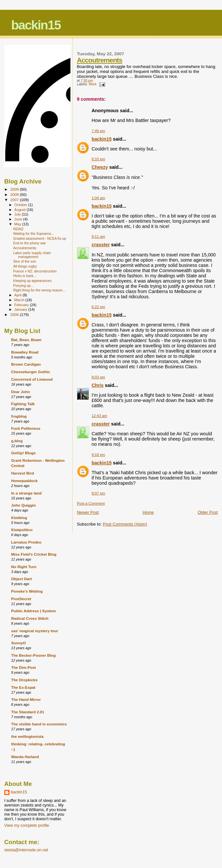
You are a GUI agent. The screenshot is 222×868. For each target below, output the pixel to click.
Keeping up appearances (32, 281)
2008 (15, 194)
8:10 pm (98, 159)
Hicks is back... (25, 276)
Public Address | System (33, 611)
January (21, 309)
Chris (98, 385)
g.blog (17, 441)
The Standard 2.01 (28, 712)
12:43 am (100, 416)
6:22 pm (98, 307)
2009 (15, 189)
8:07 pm (98, 493)
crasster (101, 245)
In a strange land (26, 493)
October (21, 205)
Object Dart (21, 579)
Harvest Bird (23, 473)
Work (93, 84)
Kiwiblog (19, 518)
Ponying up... (23, 286)
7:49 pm (98, 131)
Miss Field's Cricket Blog (34, 554)
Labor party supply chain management (32, 255)
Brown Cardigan (26, 364)
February (22, 305)
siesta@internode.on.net (26, 850)
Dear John (20, 392)
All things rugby (25, 266)
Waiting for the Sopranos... (34, 234)
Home (148, 512)
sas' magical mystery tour (35, 631)
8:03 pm (98, 377)
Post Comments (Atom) (125, 524)
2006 (15, 314)
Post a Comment (91, 503)
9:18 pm (98, 455)
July (18, 214)
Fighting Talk (23, 404)
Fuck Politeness (26, 428)
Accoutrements (100, 60)
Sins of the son (25, 261)
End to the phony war (29, 243)
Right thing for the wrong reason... (39, 290)
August (21, 210)
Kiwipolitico (22, 530)
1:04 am (98, 198)
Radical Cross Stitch (30, 618)
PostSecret (21, 599)
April (18, 295)
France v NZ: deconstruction (35, 271)
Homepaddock (24, 481)
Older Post (208, 512)
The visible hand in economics (39, 724)
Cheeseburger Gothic (31, 372)
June (19, 219)
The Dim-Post (24, 667)
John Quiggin (24, 505)
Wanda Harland (25, 757)
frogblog (19, 416)
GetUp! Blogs (23, 453)
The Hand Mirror (26, 699)
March (20, 300)
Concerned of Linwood (32, 379)
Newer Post (88, 512)
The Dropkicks (24, 680)
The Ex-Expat (23, 687)
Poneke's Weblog (27, 591)
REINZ (18, 229)
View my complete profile (27, 825)
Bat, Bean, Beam (26, 340)
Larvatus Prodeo (26, 542)
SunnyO (18, 643)
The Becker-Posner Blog (33, 655)
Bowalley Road (25, 352)
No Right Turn (24, 567)
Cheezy (100, 167)
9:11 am (98, 236)
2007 (15, 200)
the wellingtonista (27, 736)
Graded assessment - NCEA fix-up (40, 238)
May (18, 224)
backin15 (36, 25)
